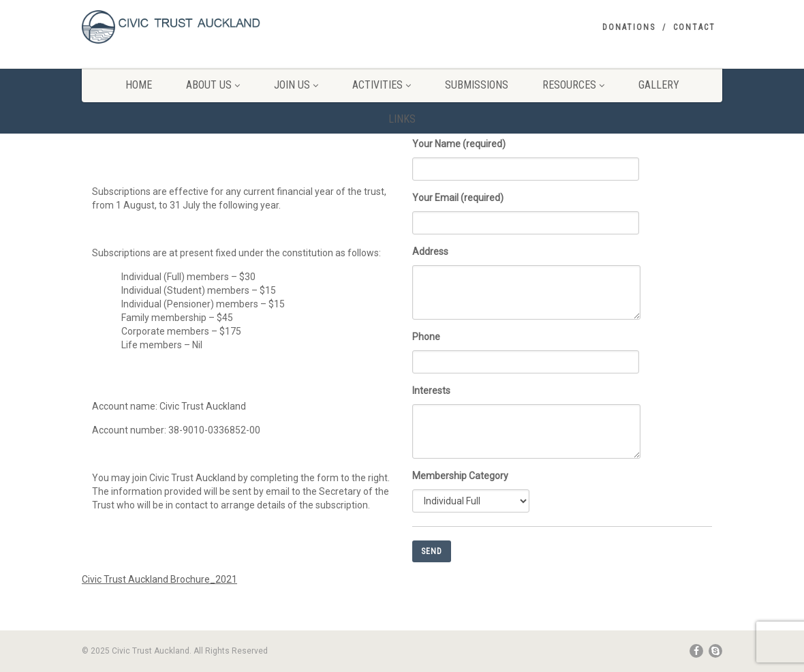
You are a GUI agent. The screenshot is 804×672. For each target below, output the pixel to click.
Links (402, 119)
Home (139, 85)
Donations (629, 27)
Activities (382, 85)
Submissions (477, 85)
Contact (694, 27)
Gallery (659, 85)
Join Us (296, 85)
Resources (573, 85)
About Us (213, 85)
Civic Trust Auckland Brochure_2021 (159, 579)
